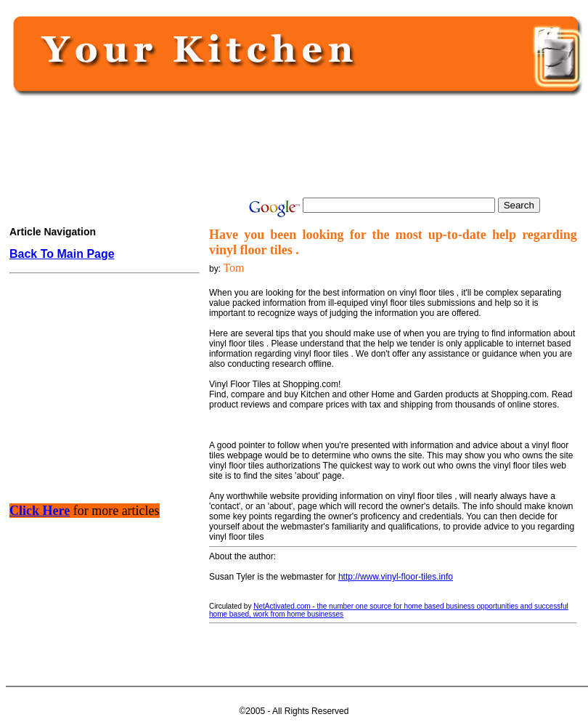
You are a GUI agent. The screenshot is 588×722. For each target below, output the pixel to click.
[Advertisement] (293, 147)
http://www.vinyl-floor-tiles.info (396, 577)
